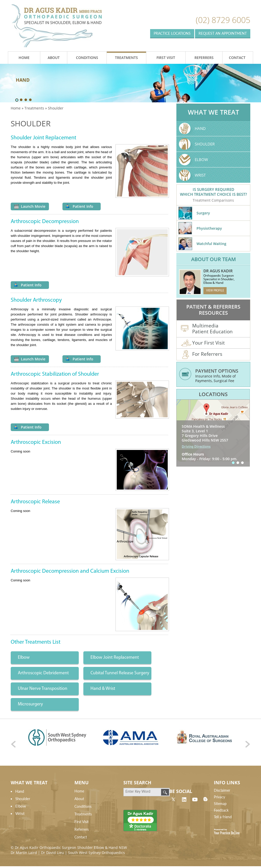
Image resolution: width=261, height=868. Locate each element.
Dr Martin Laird (24, 853)
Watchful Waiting (211, 244)
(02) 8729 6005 (223, 20)
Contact (237, 58)
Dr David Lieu (53, 853)
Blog (205, 799)
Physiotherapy (209, 228)
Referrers (204, 58)
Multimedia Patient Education (207, 328)
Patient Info (83, 206)
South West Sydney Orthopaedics (96, 853)
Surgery (203, 213)
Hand (200, 128)
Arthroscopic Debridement (43, 673)
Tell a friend (223, 817)
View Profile (215, 291)
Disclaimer (222, 790)
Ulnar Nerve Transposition (43, 689)
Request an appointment (223, 33)
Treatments (126, 58)
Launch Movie (33, 206)
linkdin (184, 799)
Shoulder (205, 144)
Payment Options (217, 371)
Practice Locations (172, 33)
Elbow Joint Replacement (115, 658)
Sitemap (220, 804)
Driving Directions (196, 447)
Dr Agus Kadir (218, 271)
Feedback (221, 810)
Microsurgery (30, 704)
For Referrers (202, 355)
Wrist (200, 175)
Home (24, 58)
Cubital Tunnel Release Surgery (120, 673)
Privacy (219, 797)
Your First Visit (203, 344)
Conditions (87, 58)
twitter (173, 799)
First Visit (166, 58)
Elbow (24, 658)
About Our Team (213, 259)
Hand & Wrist (103, 689)
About (54, 58)
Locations (213, 394)
